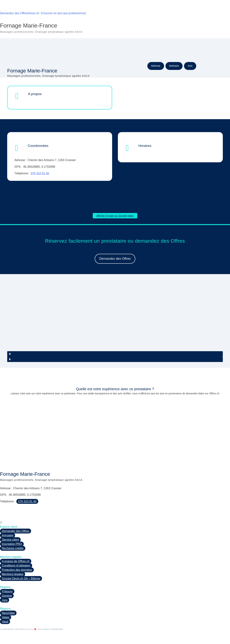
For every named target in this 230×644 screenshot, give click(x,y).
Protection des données (17, 570)
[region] (115, 323)
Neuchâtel (8, 613)
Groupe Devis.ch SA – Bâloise (21, 578)
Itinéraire (174, 66)
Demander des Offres (16, 531)
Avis (190, 66)
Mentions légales (13, 574)
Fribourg (7, 591)
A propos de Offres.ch (16, 561)
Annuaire (8, 535)
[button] (115, 354)
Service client (10, 540)
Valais (6, 617)
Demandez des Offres (14, 13)
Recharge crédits (13, 548)
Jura (5, 600)
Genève (7, 596)
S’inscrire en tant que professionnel (62, 13)
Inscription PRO (12, 544)
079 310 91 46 (40, 173)
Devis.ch (33, 13)
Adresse (156, 66)
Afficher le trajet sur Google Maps (115, 216)
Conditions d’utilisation (16, 566)
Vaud (5, 622)
